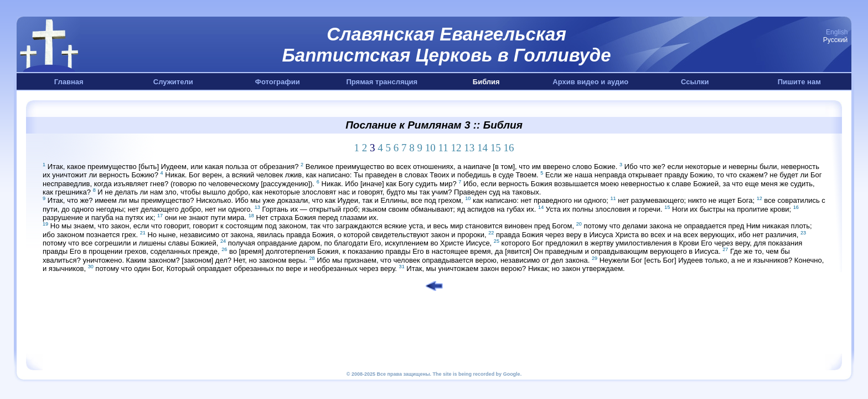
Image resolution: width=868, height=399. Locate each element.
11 (443, 148)
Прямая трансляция (382, 82)
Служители (173, 82)
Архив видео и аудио (590, 82)
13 (469, 148)
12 (456, 148)
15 (496, 148)
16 (509, 148)
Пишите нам (799, 82)
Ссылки (695, 82)
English (837, 32)
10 (430, 148)
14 (482, 148)
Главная (69, 82)
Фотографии (278, 82)
